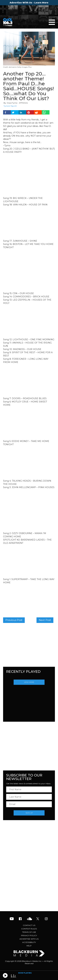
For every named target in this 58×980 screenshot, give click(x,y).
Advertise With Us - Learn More (29, 3)
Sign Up (29, 813)
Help (29, 946)
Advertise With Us (29, 939)
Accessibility (29, 942)
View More (29, 682)
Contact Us (29, 925)
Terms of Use (29, 932)
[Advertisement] (29, 886)
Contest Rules (29, 929)
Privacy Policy (29, 935)
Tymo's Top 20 (10, 106)
